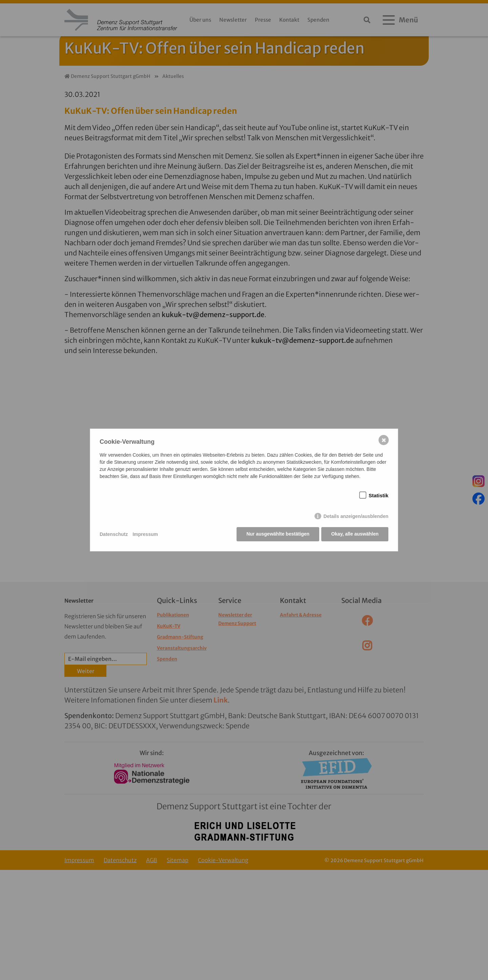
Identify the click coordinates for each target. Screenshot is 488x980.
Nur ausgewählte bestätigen (278, 534)
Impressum (145, 534)
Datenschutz (114, 534)
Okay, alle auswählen (355, 534)
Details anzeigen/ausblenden (356, 517)
